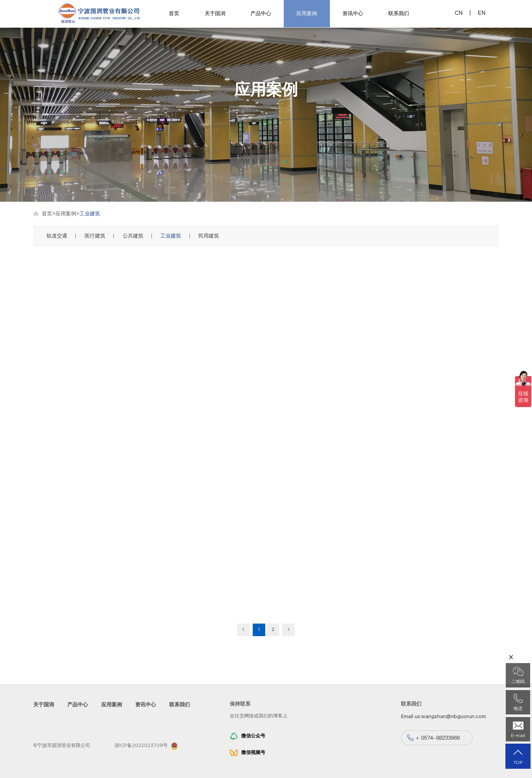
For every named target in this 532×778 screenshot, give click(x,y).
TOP (518, 756)
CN (459, 13)
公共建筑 (133, 236)
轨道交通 (57, 236)
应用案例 (66, 214)
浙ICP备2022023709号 (141, 746)
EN (482, 13)
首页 (47, 214)
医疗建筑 (95, 236)
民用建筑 (209, 236)
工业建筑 (90, 214)
